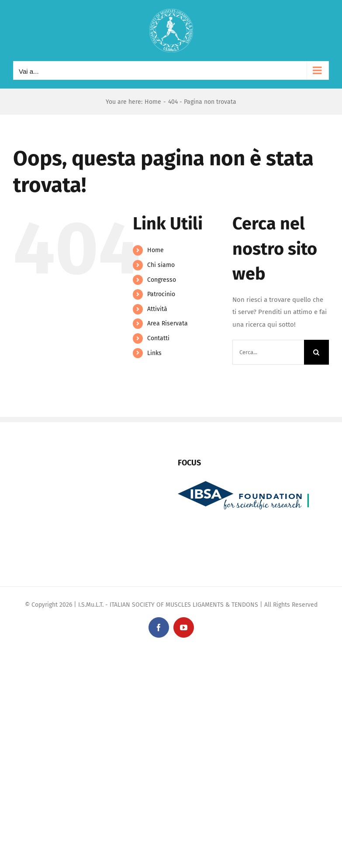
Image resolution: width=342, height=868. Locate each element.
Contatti (158, 338)
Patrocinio (161, 294)
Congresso (162, 280)
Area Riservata (168, 323)
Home (155, 250)
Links (154, 353)
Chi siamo (161, 265)
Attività (157, 309)
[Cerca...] (268, 352)
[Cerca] (316, 352)
